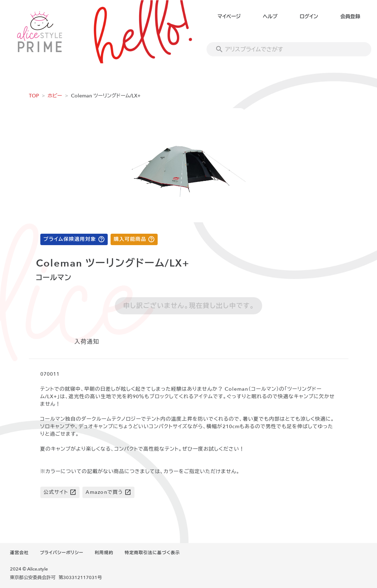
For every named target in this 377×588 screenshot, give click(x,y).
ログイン (309, 17)
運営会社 (19, 553)
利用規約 (104, 553)
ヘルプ (270, 17)
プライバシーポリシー (62, 553)
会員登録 (350, 17)
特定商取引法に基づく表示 (152, 553)
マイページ (229, 17)
